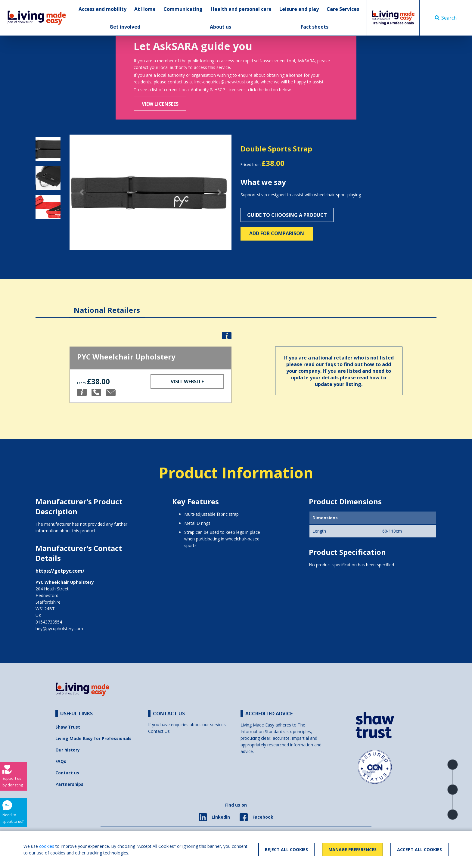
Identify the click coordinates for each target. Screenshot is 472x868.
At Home (145, 9)
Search (446, 18)
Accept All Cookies (419, 849)
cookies (47, 846)
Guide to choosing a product (287, 215)
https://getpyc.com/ (60, 571)
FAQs (61, 761)
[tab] (107, 305)
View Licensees (160, 104)
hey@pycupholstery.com (59, 628)
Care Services (343, 9)
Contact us (67, 773)
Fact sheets (315, 27)
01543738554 (49, 622)
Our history (68, 750)
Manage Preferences (352, 849)
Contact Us (159, 731)
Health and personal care (241, 9)
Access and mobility (102, 9)
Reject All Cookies (286, 849)
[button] (82, 192)
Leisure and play (299, 9)
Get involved (125, 27)
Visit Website (187, 381)
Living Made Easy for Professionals (93, 738)
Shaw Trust (68, 727)
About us (220, 27)
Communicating (183, 9)
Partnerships (69, 784)
